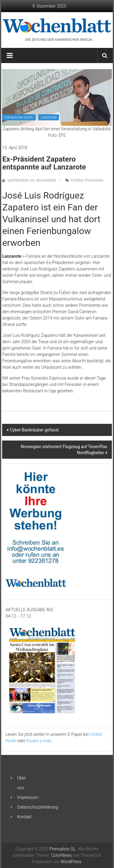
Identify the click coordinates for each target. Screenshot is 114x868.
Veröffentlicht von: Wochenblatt (31, 180)
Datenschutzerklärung (38, 807)
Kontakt (25, 817)
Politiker (77, 180)
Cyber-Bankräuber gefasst (34, 430)
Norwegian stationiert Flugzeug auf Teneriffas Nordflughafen (64, 450)
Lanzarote (49, 117)
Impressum (28, 797)
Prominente (94, 180)
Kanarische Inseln (19, 117)
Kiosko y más (39, 741)
